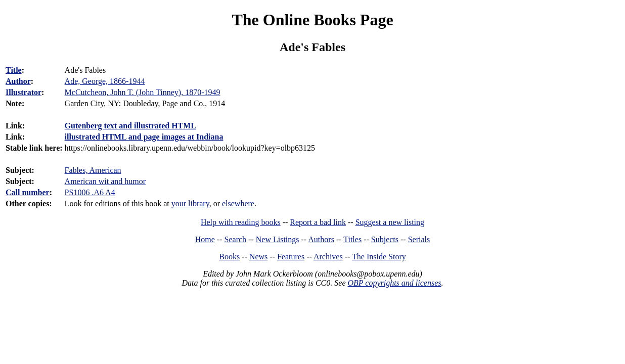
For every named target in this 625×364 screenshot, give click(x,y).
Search (236, 239)
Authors (321, 239)
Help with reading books (241, 222)
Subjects (385, 239)
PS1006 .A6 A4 (90, 192)
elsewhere (238, 203)
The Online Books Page (312, 20)
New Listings (278, 239)
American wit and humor (105, 181)
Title (14, 70)
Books (229, 257)
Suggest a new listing (390, 222)
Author (18, 81)
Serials (419, 239)
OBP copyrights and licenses (394, 283)
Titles (352, 239)
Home (205, 239)
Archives (328, 257)
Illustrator (24, 92)
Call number (28, 192)
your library (190, 203)
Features (291, 257)
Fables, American (93, 170)
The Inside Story (379, 257)
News (258, 257)
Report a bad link (318, 222)
